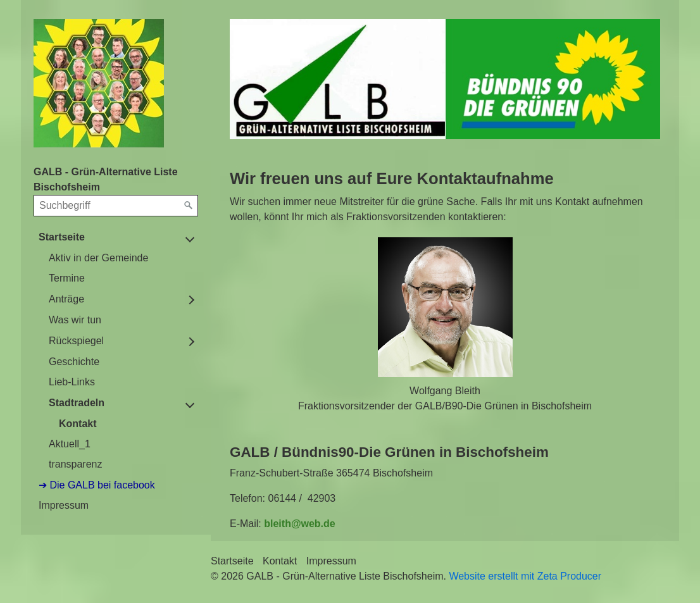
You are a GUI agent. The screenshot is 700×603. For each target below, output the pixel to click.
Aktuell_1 (70, 444)
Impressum (64, 505)
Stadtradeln (77, 403)
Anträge (66, 299)
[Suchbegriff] (116, 206)
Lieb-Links (72, 382)
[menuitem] (116, 351)
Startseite (62, 237)
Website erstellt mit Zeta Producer (525, 576)
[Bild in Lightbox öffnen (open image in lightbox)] (445, 79)
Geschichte (74, 362)
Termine (67, 278)
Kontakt (78, 424)
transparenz (76, 464)
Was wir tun (75, 320)
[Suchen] (189, 206)
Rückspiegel (76, 341)
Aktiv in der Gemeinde (98, 258)
